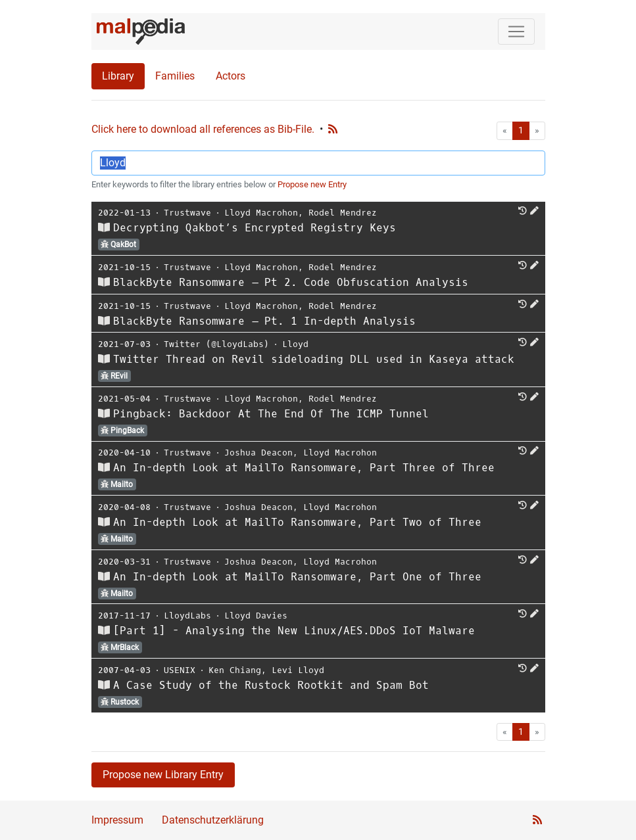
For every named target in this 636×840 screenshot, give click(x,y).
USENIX (180, 670)
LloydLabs (187, 616)
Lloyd (295, 344)
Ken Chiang (235, 670)
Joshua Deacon (258, 453)
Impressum (117, 820)
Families (175, 76)
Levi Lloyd (298, 670)
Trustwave (187, 213)
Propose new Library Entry (163, 775)
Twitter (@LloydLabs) (216, 344)
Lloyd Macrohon (261, 213)
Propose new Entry (312, 184)
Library (118, 76)
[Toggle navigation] (516, 32)
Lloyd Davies (256, 616)
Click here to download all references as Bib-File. (203, 129)
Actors (231, 76)
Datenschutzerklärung (213, 820)
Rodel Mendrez (343, 213)
